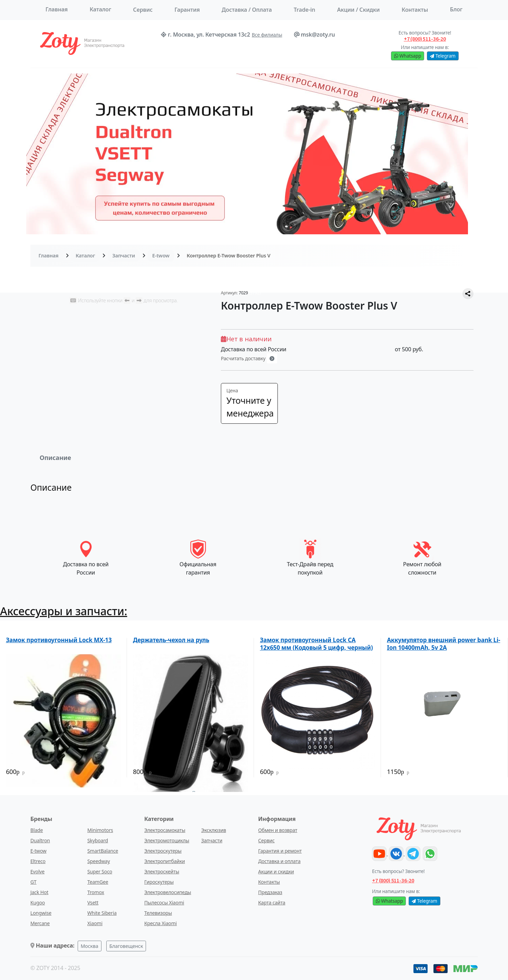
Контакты (269, 882)
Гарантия (187, 10)
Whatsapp (408, 56)
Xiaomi (95, 923)
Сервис (143, 10)
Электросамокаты (165, 830)
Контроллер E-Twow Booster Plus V (228, 256)
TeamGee (98, 882)
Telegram (443, 56)
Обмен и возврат (278, 830)
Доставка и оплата (279, 861)
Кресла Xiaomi (160, 923)
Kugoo (38, 903)
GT (33, 882)
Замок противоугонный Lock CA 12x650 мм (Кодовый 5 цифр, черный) (316, 644)
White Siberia (102, 913)
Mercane (40, 923)
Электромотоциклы (167, 840)
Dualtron (40, 840)
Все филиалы (267, 35)
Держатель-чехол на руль (171, 640)
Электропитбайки (165, 861)
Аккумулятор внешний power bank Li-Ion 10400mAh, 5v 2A (443, 644)
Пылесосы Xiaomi (164, 903)
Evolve (37, 871)
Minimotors (100, 830)
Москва (90, 946)
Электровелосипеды (168, 892)
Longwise (41, 913)
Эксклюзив (214, 830)
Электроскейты (162, 871)
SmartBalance (103, 851)
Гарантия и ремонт (280, 851)
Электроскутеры (163, 851)
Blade (37, 830)
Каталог (101, 9)
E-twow (161, 256)
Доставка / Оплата (247, 10)
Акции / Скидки (359, 10)
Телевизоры (158, 913)
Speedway (99, 861)
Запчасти (124, 256)
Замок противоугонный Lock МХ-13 (59, 640)
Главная (57, 9)
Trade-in (304, 10)
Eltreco (38, 861)
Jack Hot (39, 892)
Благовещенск (126, 946)
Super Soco (100, 871)
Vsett (93, 903)
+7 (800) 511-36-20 (393, 880)
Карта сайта (272, 903)
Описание (55, 458)
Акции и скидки (276, 871)
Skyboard (98, 840)
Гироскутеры (159, 882)
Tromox (96, 892)
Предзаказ (270, 892)
